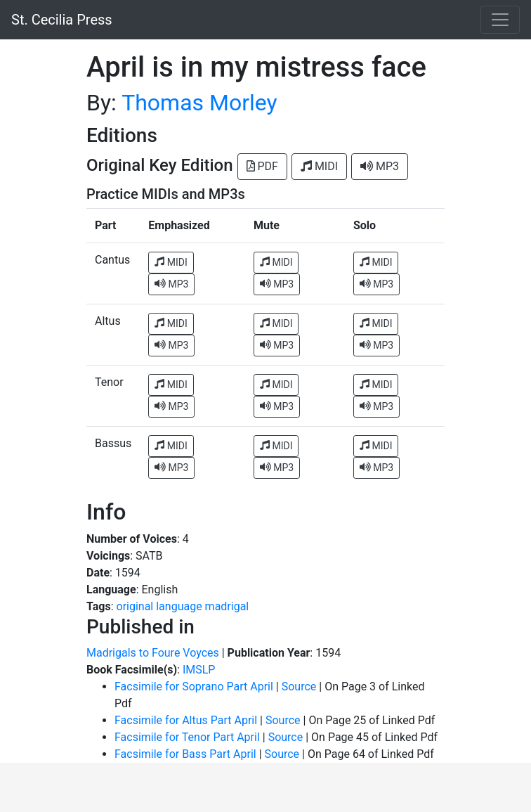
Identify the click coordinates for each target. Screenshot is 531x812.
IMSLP (199, 670)
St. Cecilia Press (62, 20)
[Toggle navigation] (500, 20)
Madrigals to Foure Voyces (153, 653)
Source (299, 687)
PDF (262, 166)
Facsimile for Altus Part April (186, 720)
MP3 (380, 166)
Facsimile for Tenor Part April (187, 737)
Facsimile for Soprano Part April (194, 687)
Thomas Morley (199, 103)
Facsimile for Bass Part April (185, 754)
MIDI (319, 166)
